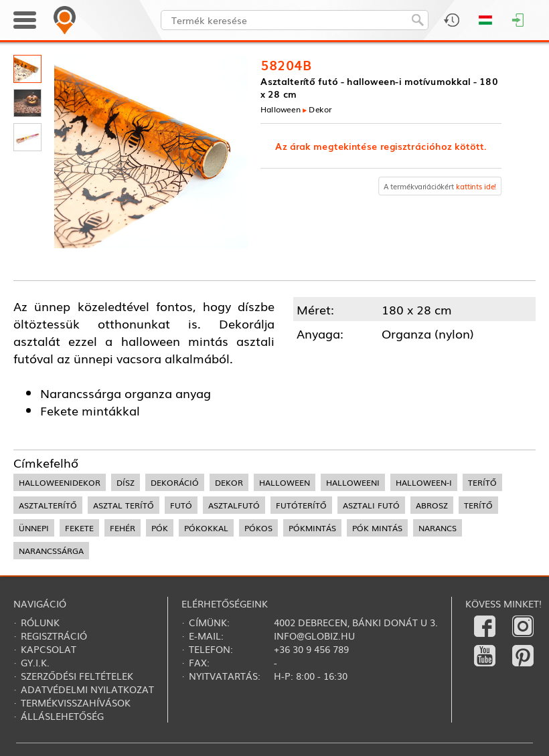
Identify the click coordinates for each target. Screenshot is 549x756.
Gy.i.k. (35, 662)
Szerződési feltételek (77, 676)
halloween (285, 482)
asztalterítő (48, 505)
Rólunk (40, 622)
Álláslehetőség (62, 716)
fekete (79, 528)
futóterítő (301, 505)
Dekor (321, 109)
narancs (438, 528)
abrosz (432, 505)
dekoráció (175, 482)
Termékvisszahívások (76, 702)
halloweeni (353, 482)
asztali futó (371, 505)
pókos (258, 528)
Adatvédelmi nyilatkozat (87, 689)
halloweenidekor (60, 482)
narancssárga (51, 551)
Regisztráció (54, 636)
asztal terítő (124, 505)
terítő (482, 482)
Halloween (281, 109)
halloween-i (424, 482)
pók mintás (377, 528)
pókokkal (206, 528)
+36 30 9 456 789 (311, 649)
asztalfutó (234, 505)
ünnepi (34, 528)
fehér (123, 528)
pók (160, 528)
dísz (126, 482)
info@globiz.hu (314, 636)
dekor (229, 482)
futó (181, 505)
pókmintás (312, 528)
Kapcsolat (49, 649)
